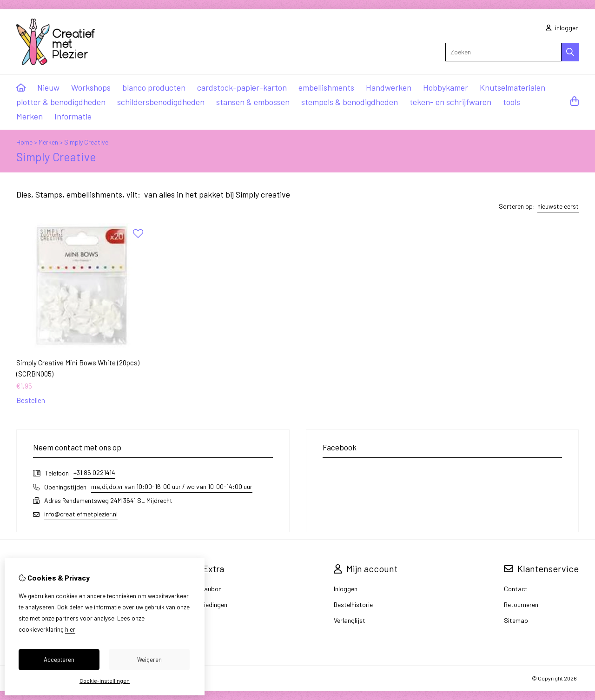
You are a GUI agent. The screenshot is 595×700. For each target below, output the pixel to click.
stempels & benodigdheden (350, 102)
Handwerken (389, 87)
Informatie (73, 116)
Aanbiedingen (208, 604)
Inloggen (346, 589)
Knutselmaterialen (512, 87)
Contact (516, 589)
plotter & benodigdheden (61, 102)
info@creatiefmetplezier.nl (81, 514)
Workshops (91, 87)
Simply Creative (86, 142)
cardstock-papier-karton (242, 87)
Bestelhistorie (353, 604)
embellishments (326, 87)
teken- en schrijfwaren (450, 102)
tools (512, 102)
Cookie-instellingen (105, 680)
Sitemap (516, 620)
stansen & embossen (253, 102)
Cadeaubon (205, 589)
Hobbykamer (446, 87)
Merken (30, 116)
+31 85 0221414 (94, 472)
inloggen (562, 28)
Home (24, 142)
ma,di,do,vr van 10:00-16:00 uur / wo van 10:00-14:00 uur (172, 486)
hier (70, 629)
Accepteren (59, 660)
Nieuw (48, 87)
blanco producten (154, 87)
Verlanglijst (350, 620)
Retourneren (521, 604)
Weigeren (149, 660)
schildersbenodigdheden (161, 102)
